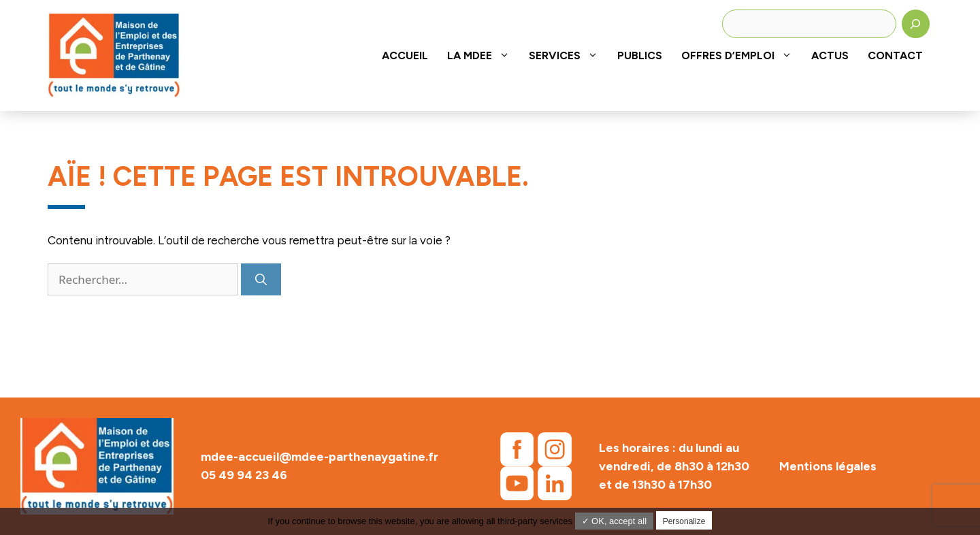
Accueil (405, 55)
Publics (640, 55)
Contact (895, 55)
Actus (830, 55)
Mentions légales (828, 466)
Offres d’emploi (741, 55)
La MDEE (483, 55)
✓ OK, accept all (615, 521)
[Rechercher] (916, 24)
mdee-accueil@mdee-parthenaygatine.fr (320, 457)
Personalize (684, 521)
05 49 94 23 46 (244, 475)
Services (568, 55)
